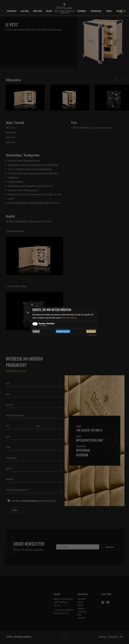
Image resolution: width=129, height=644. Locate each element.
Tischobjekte (82, 11)
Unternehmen (12, 11)
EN (124, 11)
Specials (49, 11)
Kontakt (119, 11)
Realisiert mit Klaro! (92, 335)
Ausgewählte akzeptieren (63, 331)
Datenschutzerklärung (69, 318)
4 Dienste (43, 326)
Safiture (109, 11)
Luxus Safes (25, 11)
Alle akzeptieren (91, 331)
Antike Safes (37, 11)
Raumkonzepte (96, 11)
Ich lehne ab (36, 331)
